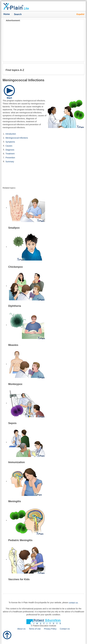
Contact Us (65, 629)
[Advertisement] (43, 42)
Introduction (11, 134)
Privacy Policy (50, 629)
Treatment (10, 154)
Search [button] (18, 14)
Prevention (10, 158)
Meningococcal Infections (17, 138)
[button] (80, 69)
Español (80, 14)
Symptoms (10, 142)
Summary (10, 162)
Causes (9, 146)
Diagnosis (10, 150)
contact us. (74, 603)
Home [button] (7, 14)
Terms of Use (35, 629)
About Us (21, 629)
